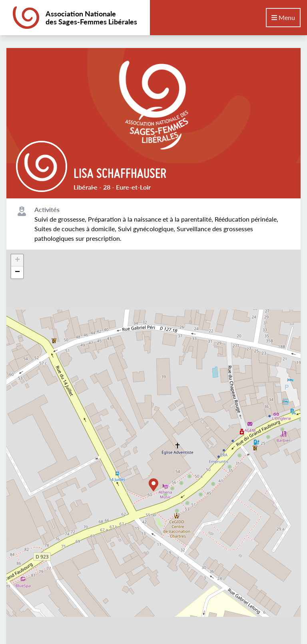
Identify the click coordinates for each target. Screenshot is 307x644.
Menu (283, 17)
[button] (153, 485)
